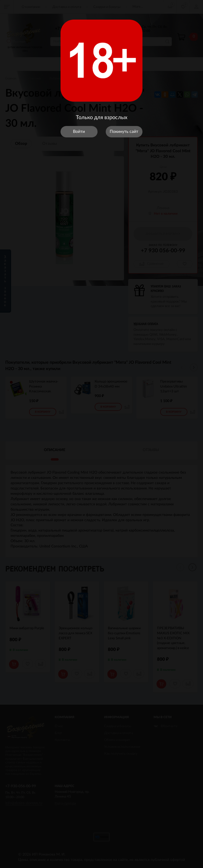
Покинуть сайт (124, 132)
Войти (79, 132)
